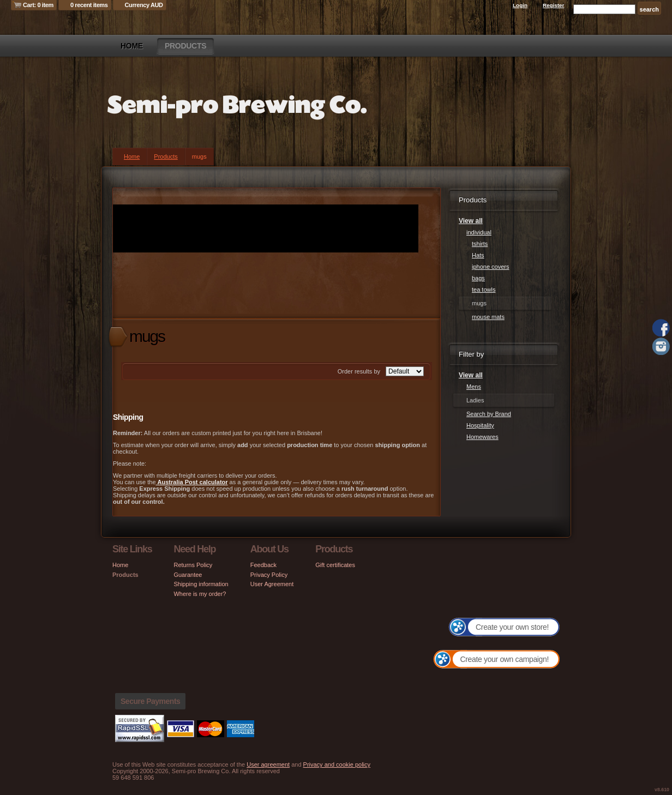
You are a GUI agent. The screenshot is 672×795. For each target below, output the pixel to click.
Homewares (482, 437)
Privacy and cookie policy (337, 764)
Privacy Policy (269, 575)
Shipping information (201, 584)
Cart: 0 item (38, 5)
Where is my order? (200, 594)
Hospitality (480, 425)
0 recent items (89, 5)
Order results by (359, 371)
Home (132, 46)
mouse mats (488, 317)
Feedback (263, 565)
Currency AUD (144, 5)
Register (554, 5)
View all (471, 221)
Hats (478, 255)
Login (520, 5)
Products (185, 46)
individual (479, 232)
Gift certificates (335, 565)
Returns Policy (193, 565)
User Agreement (272, 584)
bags (478, 278)
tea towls (484, 290)
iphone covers (491, 267)
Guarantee (188, 575)
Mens (474, 387)
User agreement (268, 764)
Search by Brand (489, 414)
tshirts (480, 244)
